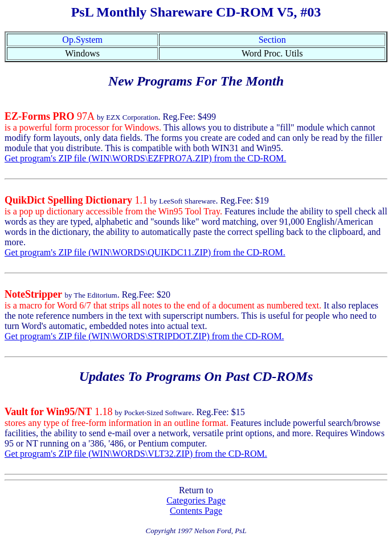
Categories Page (196, 500)
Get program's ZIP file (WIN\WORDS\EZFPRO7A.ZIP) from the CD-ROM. (145, 158)
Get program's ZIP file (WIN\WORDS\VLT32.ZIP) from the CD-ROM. (136, 454)
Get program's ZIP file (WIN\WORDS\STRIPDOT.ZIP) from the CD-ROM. (144, 336)
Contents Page (196, 511)
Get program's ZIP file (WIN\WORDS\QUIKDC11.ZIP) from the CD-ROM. (145, 252)
